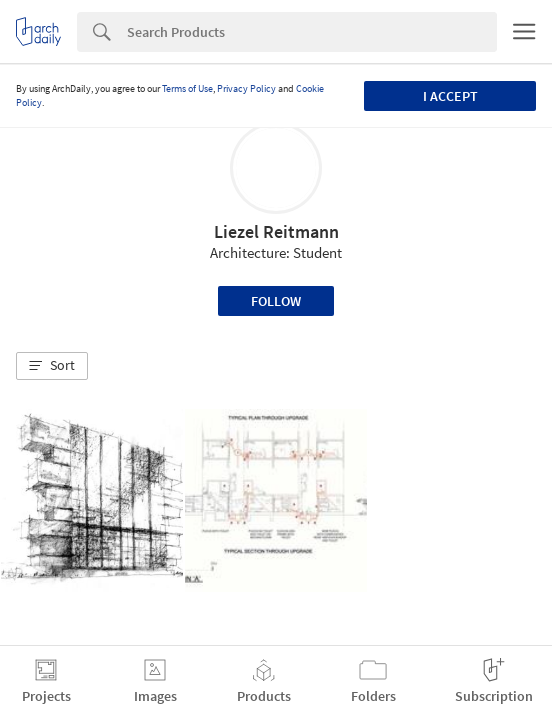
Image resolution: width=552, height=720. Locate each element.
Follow (276, 301)
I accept (450, 96)
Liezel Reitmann (276, 231)
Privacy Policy (246, 88)
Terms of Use (187, 88)
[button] (52, 366)
